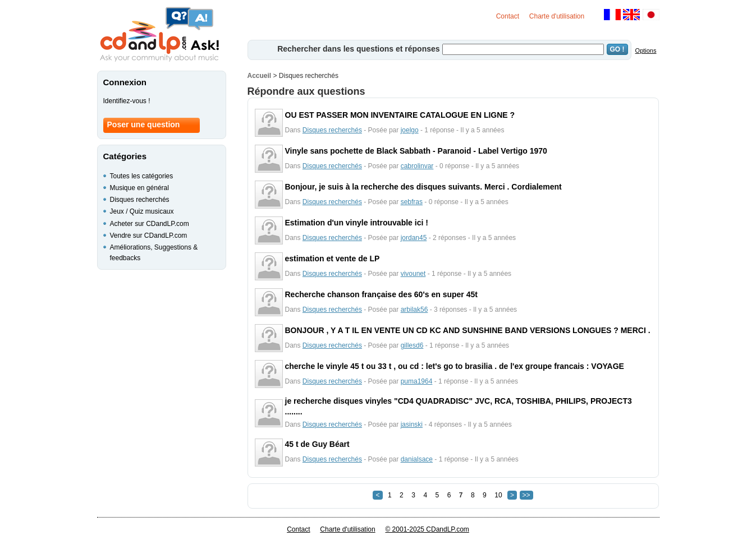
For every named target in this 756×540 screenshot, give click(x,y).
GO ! (617, 49)
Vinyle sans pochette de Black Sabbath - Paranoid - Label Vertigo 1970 (416, 151)
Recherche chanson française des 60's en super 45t (381, 294)
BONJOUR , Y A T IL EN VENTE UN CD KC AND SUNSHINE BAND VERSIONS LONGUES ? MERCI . (468, 330)
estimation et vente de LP (333, 259)
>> (526, 495)
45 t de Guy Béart (317, 444)
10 (498, 495)
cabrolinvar (417, 166)
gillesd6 (412, 345)
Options (646, 50)
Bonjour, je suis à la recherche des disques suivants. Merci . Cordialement (423, 187)
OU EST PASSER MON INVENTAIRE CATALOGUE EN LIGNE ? (400, 115)
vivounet (413, 274)
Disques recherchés (332, 130)
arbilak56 (414, 310)
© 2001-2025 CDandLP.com (427, 529)
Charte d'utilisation (557, 16)
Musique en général (139, 188)
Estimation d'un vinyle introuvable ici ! (357, 223)
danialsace (417, 459)
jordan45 (414, 238)
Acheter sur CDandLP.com (150, 224)
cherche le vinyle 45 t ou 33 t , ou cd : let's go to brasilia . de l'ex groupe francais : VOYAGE (455, 366)
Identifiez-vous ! (127, 101)
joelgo (410, 130)
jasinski (412, 424)
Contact (508, 16)
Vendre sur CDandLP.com (149, 236)
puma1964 (417, 381)
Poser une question (144, 124)
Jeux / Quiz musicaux (142, 211)
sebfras (412, 202)
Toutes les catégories (142, 176)
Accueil (260, 76)
